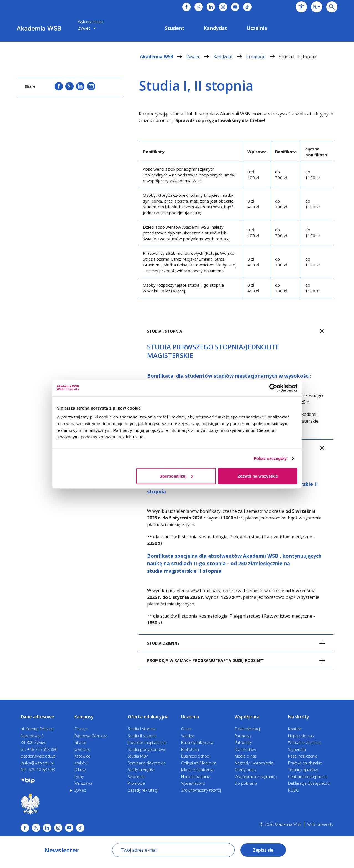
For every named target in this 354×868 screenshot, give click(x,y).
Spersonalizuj (176, 476)
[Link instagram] (58, 828)
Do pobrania (246, 783)
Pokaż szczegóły (270, 458)
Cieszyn (81, 729)
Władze (188, 736)
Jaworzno (82, 749)
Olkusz (80, 770)
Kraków (81, 763)
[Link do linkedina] (211, 7)
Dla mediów (245, 749)
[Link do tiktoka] (247, 7)
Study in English (141, 770)
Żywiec (200, 57)
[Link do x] (199, 7)
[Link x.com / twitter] (36, 828)
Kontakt (295, 729)
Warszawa (83, 783)
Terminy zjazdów (303, 770)
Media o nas (246, 756)
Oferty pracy (245, 770)
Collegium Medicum (199, 763)
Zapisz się (263, 850)
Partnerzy (243, 736)
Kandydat (230, 57)
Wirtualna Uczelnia (304, 742)
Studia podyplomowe (147, 749)
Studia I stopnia (142, 729)
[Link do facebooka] (186, 7)
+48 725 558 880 (42, 749)
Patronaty (243, 742)
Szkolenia (136, 777)
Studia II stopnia (142, 736)
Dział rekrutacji (248, 729)
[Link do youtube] (235, 7)
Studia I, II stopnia (298, 57)
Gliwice (80, 742)
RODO (294, 790)
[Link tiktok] (80, 828)
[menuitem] (175, 28)
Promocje (262, 57)
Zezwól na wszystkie (258, 476)
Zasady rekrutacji (143, 790)
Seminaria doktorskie (147, 763)
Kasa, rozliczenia (303, 756)
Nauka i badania (196, 777)
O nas (186, 729)
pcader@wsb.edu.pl (39, 756)
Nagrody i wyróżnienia (254, 763)
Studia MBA (138, 756)
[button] (301, 7)
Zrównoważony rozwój (201, 790)
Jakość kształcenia (197, 770)
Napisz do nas (301, 736)
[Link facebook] (25, 828)
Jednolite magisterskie (147, 742)
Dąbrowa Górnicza (91, 736)
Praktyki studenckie (305, 763)
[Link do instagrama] (223, 7)
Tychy (79, 777)
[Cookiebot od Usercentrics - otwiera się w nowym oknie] (273, 388)
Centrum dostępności (308, 777)
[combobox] (317, 7)
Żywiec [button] (87, 28)
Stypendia (297, 749)
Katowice (82, 756)
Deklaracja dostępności (309, 783)
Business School (196, 756)
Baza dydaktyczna (197, 742)
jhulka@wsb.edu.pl (37, 763)
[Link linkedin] (47, 828)
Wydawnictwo (193, 783)
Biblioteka (190, 749)
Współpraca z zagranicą (256, 777)
